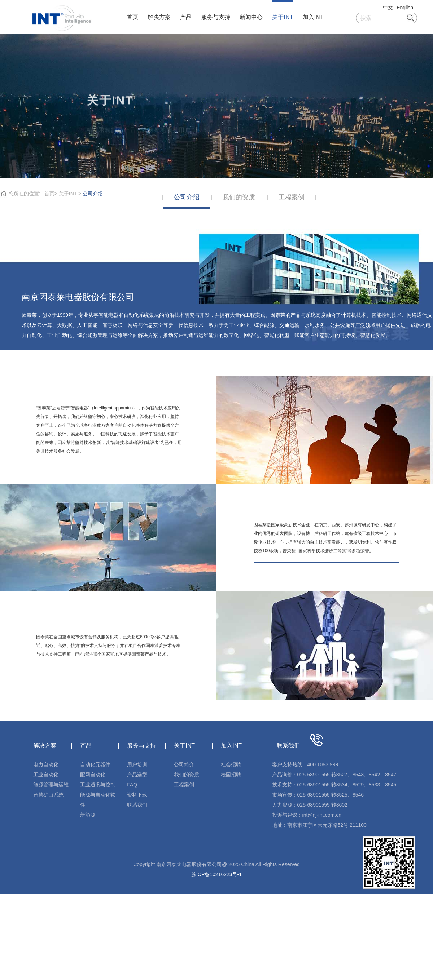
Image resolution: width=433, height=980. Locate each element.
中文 (388, 8)
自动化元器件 (95, 764)
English (405, 8)
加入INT (313, 17)
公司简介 (184, 764)
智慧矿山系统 (48, 795)
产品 (186, 17)
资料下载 (137, 795)
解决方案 (159, 17)
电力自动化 (46, 764)
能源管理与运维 (51, 785)
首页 (132, 17)
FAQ (132, 785)
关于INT (283, 17)
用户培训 (137, 764)
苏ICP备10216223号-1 (216, 874)
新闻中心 (251, 17)
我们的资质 (187, 775)
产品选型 (137, 775)
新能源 (88, 815)
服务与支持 (216, 17)
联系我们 (137, 805)
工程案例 (184, 785)
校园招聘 (231, 775)
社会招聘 (231, 764)
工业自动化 (46, 775)
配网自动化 (93, 775)
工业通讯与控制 (98, 785)
